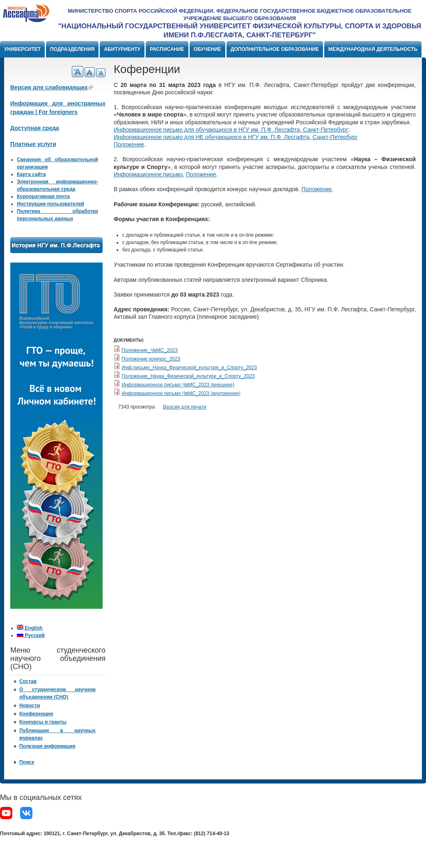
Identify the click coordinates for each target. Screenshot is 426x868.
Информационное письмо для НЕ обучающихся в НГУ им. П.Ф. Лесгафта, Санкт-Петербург (236, 137)
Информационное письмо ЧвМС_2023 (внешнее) (178, 385)
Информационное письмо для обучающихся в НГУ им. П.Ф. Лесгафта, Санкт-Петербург (231, 130)
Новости (30, 706)
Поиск (27, 762)
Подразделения (72, 49)
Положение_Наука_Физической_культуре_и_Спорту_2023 (188, 376)
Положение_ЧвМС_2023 (150, 350)
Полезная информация (47, 746)
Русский (31, 635)
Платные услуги (33, 144)
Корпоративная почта (43, 196)
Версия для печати (184, 407)
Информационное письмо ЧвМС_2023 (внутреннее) (181, 393)
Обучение (207, 49)
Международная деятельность (373, 49)
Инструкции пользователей (50, 204)
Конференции (36, 714)
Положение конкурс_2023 (151, 359)
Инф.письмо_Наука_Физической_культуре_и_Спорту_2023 (189, 368)
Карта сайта (31, 174)
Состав (28, 681)
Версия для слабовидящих (52, 87)
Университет (22, 49)
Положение (129, 144)
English (30, 628)
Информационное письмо (148, 174)
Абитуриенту (122, 49)
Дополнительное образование (275, 49)
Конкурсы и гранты (43, 722)
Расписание (167, 49)
